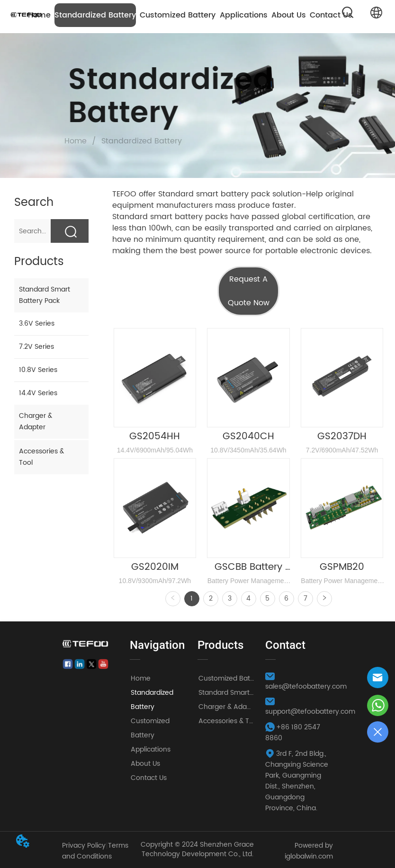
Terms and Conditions (95, 851)
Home (76, 141)
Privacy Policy (84, 846)
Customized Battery (178, 15)
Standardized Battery (95, 15)
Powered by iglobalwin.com (309, 851)
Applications (244, 15)
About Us (289, 15)
